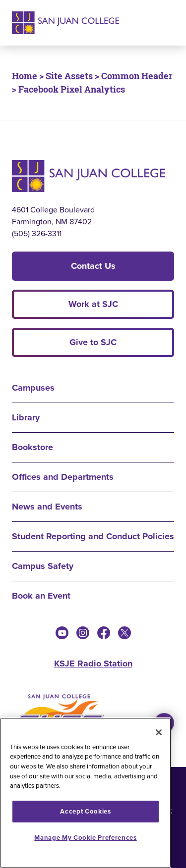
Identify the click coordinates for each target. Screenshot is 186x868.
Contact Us (93, 266)
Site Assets (69, 76)
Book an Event (41, 596)
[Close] (159, 732)
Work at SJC (93, 304)
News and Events (47, 507)
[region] (86, 793)
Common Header (137, 76)
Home (25, 76)
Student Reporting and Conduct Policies (93, 536)
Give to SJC (93, 342)
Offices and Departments (63, 477)
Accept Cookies (85, 811)
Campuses (33, 388)
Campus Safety (43, 566)
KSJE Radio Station (93, 664)
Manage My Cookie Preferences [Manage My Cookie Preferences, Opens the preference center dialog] (85, 838)
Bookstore (32, 447)
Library (26, 417)
